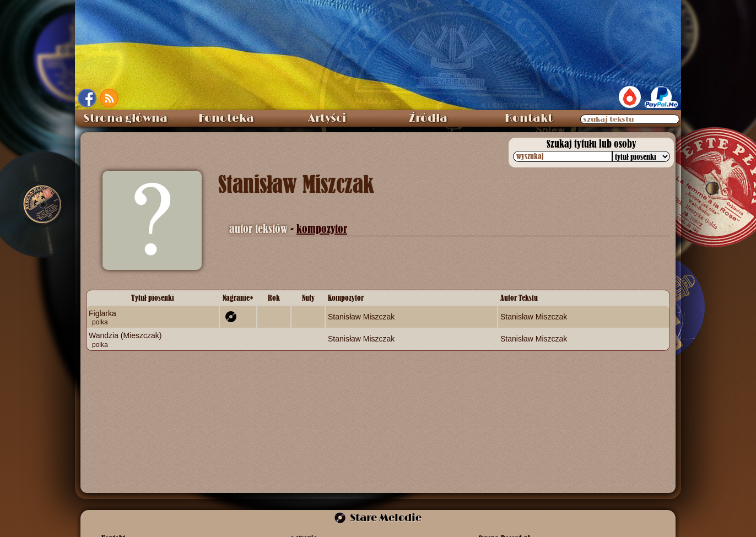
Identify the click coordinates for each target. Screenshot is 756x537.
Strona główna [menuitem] (125, 118)
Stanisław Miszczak (361, 317)
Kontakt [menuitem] (529, 118)
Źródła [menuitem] (428, 118)
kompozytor (322, 229)
